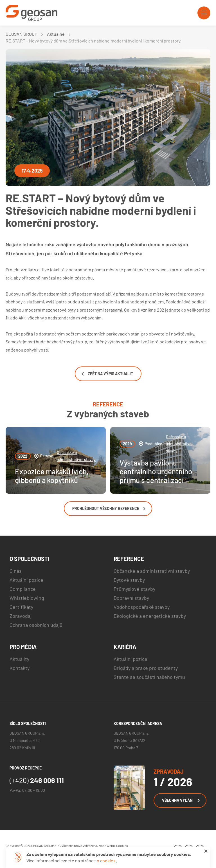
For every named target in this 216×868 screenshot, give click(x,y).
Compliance (23, 589)
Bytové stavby (129, 580)
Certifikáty (21, 607)
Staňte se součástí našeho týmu (149, 677)
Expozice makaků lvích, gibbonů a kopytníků (52, 476)
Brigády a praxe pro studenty (146, 668)
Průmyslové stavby (134, 589)
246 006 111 (37, 780)
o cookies (106, 861)
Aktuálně (56, 34)
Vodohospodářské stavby (142, 607)
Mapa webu (107, 845)
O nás (16, 571)
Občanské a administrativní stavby (76, 456)
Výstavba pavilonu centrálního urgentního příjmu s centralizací (156, 471)
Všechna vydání (181, 800)
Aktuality (19, 659)
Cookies (122, 845)
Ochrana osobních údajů (36, 625)
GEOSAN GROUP (21, 34)
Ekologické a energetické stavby (150, 616)
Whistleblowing (27, 598)
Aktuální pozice (26, 580)
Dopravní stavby (131, 598)
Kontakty (20, 668)
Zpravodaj (21, 616)
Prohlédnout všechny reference (109, 508)
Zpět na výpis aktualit (107, 374)
